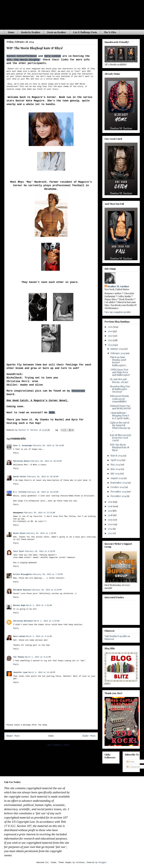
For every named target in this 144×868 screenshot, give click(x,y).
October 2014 (118, 487)
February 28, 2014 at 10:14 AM (48, 446)
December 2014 (119, 496)
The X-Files (110, 32)
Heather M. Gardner (118, 286)
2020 (111, 524)
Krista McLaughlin (23, 574)
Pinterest (78, 391)
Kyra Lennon (53, 56)
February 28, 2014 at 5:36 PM (40, 551)
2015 (110, 502)
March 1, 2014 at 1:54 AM (47, 621)
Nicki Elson (19, 533)
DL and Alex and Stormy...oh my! (119, 381)
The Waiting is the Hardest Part (59, 14)
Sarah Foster (20, 477)
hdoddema (80, 862)
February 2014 (118, 353)
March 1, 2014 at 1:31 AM (39, 605)
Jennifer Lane (20, 672)
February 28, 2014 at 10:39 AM (43, 492)
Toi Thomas (19, 657)
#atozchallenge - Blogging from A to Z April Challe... (120, 415)
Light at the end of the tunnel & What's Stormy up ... (120, 427)
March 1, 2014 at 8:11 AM (38, 657)
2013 (110, 340)
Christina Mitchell (23, 621)
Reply (16, 453)
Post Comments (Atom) (59, 745)
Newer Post (13, 736)
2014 (110, 345)
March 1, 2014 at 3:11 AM (39, 636)
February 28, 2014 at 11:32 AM (39, 513)
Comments (133, 767)
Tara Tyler (19, 551)
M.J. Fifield (20, 492)
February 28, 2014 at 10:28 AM (46, 461)
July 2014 (115, 473)
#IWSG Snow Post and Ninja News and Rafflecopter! (120, 372)
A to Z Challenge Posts (85, 32)
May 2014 (116, 464)
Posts (130, 762)
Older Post (89, 736)
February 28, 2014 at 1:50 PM (41, 533)
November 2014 (119, 491)
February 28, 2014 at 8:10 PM (47, 590)
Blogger (103, 862)
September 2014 (119, 483)
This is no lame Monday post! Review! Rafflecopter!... (118, 361)
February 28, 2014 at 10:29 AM (43, 477)
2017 (110, 511)
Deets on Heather (57, 32)
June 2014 (116, 469)
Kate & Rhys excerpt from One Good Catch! (120, 438)
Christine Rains (21, 461)
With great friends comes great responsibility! (119, 399)
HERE (52, 413)
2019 (110, 520)
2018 (110, 515)
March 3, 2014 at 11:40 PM (42, 672)
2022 (111, 533)
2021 (110, 529)
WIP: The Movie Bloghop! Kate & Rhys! (120, 447)
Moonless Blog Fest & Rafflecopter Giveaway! (120, 389)
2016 (110, 506)
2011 (110, 331)
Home (11, 32)
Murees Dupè (19, 605)
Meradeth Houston (22, 590)
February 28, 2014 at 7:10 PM (48, 574)
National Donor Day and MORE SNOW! (120, 407)
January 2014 (117, 349)
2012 (110, 336)
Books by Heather (31, 32)
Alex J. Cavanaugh (23, 446)
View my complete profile (118, 312)
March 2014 (117, 456)
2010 (111, 327)
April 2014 (116, 460)
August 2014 (117, 478)
